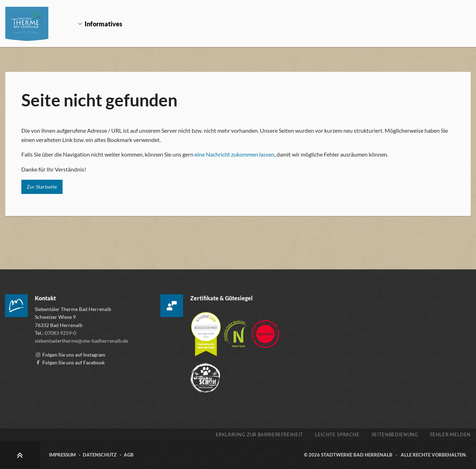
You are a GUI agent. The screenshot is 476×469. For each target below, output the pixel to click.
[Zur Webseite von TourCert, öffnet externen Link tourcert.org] (265, 330)
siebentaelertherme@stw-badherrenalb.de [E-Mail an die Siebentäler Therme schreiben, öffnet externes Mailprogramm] (81, 341)
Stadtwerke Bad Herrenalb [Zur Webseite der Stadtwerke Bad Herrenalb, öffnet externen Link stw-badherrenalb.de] (357, 455)
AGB (129, 455)
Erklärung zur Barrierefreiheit (260, 434)
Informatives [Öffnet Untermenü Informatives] (96, 24)
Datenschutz (100, 455)
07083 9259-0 (60, 333)
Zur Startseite (42, 187)
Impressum (62, 455)
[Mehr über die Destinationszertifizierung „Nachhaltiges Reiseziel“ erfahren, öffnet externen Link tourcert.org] (236, 330)
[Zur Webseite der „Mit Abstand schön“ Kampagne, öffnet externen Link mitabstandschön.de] (205, 375)
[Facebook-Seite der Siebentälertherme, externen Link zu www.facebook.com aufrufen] (70, 362)
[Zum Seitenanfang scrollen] (20, 455)
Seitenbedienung (395, 434)
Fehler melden (450, 434)
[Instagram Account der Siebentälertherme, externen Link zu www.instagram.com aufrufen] (70, 355)
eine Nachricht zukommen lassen (234, 154)
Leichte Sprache (337, 434)
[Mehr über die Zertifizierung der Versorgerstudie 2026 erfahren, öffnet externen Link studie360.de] (206, 330)
